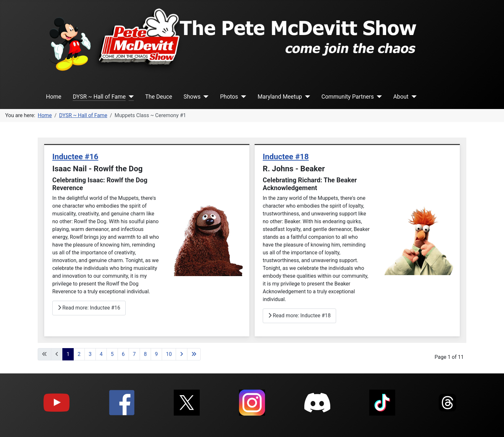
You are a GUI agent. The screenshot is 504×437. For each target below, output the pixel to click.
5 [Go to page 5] (112, 354)
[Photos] (242, 97)
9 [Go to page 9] (156, 354)
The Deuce (159, 97)
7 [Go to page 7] (134, 354)
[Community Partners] (378, 97)
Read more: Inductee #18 (299, 316)
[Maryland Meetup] (306, 97)
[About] (413, 97)
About (401, 97)
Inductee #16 (75, 157)
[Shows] (205, 97)
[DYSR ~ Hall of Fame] (130, 97)
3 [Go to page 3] (90, 354)
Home (54, 97)
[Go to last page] (194, 354)
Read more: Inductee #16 (89, 308)
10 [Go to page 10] (169, 354)
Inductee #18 (286, 157)
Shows (192, 97)
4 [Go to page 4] (101, 354)
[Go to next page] (182, 354)
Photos (229, 97)
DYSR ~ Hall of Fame (99, 97)
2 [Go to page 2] (79, 354)
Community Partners (348, 97)
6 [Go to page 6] (123, 354)
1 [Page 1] (68, 354)
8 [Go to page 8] (145, 354)
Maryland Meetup (280, 97)
